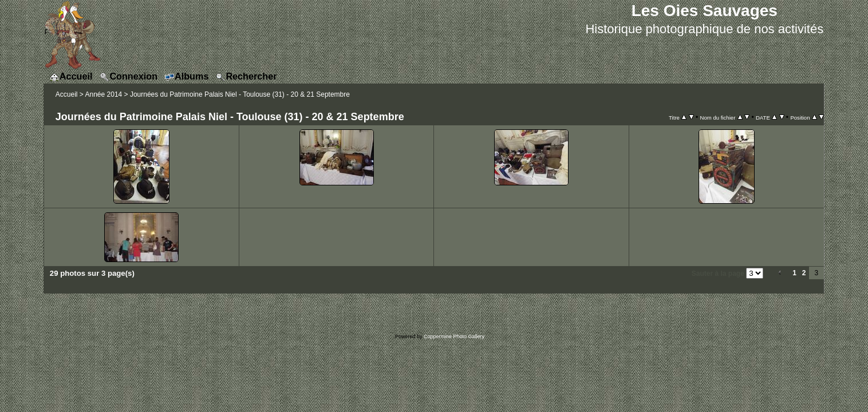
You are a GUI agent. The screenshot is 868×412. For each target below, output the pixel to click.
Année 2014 (104, 94)
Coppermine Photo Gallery (454, 336)
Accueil (67, 94)
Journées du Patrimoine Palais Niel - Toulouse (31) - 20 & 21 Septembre (240, 94)
